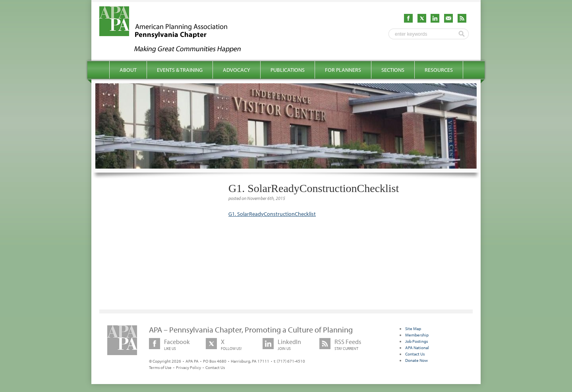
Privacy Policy (188, 367)
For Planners (343, 70)
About (128, 70)
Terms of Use (160, 367)
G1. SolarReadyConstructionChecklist (272, 214)
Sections (393, 70)
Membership (417, 335)
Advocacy (237, 70)
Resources (439, 70)
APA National (417, 348)
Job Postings (416, 341)
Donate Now (416, 360)
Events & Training (180, 70)
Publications (288, 70)
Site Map (413, 329)
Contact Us (215, 367)
